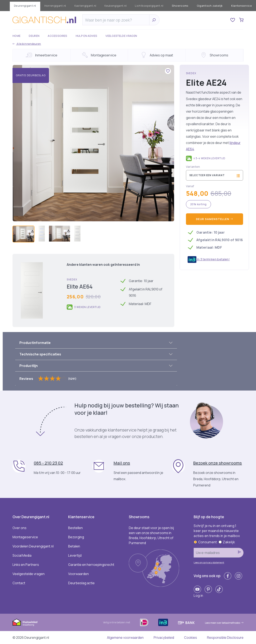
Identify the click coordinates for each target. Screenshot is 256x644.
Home (16, 36)
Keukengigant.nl (115, 6)
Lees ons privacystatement (209, 562)
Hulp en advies (86, 36)
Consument (205, 542)
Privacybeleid (164, 638)
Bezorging (76, 537)
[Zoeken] (117, 20)
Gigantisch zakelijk (210, 6)
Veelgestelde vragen (121, 36)
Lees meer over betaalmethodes (224, 623)
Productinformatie (35, 343)
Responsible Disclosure (225, 638)
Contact (19, 583)
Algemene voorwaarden (125, 638)
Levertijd (75, 555)
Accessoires (58, 36)
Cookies (191, 638)
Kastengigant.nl (85, 6)
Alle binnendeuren (27, 44)
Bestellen (75, 528)
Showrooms (180, 6)
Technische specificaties (40, 354)
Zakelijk (227, 542)
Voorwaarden (78, 574)
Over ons (19, 528)
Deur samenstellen (215, 219)
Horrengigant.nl (55, 6)
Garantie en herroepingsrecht (91, 565)
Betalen (74, 546)
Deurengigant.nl (25, 6)
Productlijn (29, 366)
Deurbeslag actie (81, 583)
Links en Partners (26, 565)
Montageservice (25, 537)
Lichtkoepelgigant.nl (149, 6)
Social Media (22, 555)
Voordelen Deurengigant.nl (33, 546)
